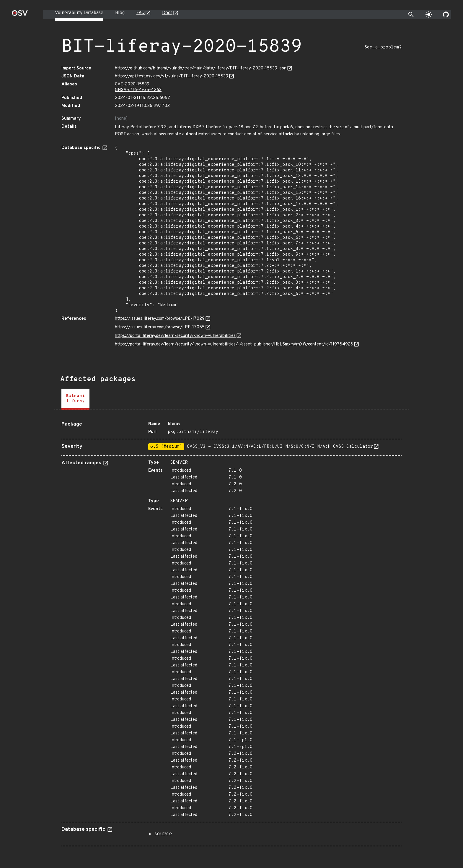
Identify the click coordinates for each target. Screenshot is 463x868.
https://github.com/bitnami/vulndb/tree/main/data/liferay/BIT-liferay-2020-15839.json (201, 68)
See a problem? (383, 47)
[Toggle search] (411, 14)
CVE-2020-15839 (132, 84)
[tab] (75, 399)
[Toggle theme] (429, 14)
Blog (120, 13)
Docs (167, 13)
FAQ (141, 13)
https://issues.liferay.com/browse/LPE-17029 (160, 319)
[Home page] (20, 15)
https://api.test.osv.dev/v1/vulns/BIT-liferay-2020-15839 (172, 76)
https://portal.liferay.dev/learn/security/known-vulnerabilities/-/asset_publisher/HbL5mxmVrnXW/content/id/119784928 (234, 344)
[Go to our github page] (446, 14)
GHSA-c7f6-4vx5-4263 (138, 90)
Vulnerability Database (79, 13)
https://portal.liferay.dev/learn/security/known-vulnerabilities (175, 336)
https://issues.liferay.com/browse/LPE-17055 (160, 327)
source (163, 834)
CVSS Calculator (353, 447)
